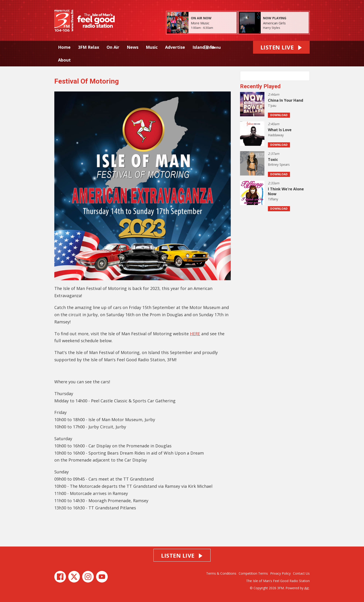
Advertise (175, 47)
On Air (113, 47)
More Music (200, 23)
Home (64, 47)
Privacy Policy (280, 573)
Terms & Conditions (221, 573)
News (133, 47)
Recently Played (260, 86)
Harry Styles (272, 28)
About (64, 60)
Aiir (307, 588)
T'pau (272, 106)
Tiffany (273, 199)
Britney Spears (279, 164)
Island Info (203, 47)
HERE (195, 334)
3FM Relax (89, 47)
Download (279, 115)
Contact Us (301, 573)
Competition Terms (253, 573)
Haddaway (276, 135)
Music (152, 47)
